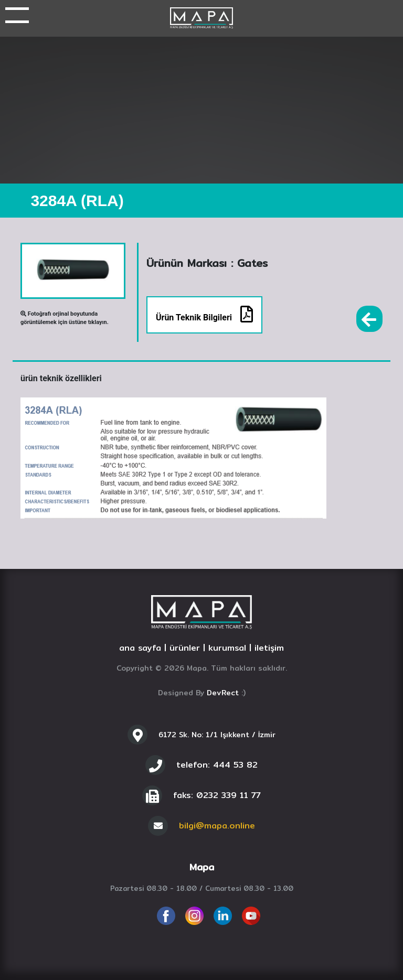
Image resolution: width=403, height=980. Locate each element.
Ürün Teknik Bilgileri (204, 314)
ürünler (185, 648)
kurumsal (227, 648)
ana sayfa (140, 648)
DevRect (223, 693)
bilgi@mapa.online (217, 826)
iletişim (269, 648)
